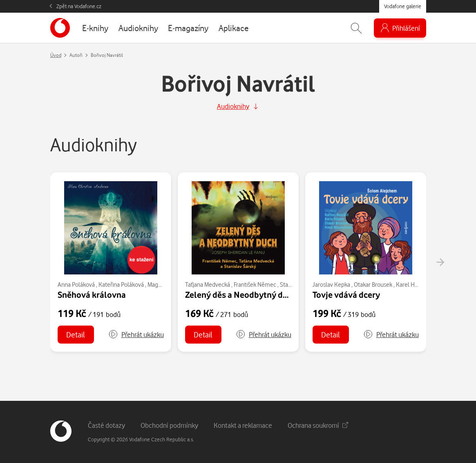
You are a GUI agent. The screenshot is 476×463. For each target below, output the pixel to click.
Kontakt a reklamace (243, 425)
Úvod (56, 55)
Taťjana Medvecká (208, 284)
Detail (76, 334)
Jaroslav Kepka (331, 284)
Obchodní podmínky (169, 425)
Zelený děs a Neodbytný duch (241, 294)
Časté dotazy (106, 425)
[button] (136, 335)
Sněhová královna (92, 294)
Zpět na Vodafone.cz (79, 6)
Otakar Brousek (373, 284)
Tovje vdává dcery (346, 294)
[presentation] (440, 262)
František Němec (255, 284)
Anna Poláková (76, 284)
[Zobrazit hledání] (356, 28)
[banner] (60, 28)
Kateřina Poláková (121, 284)
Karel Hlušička (414, 284)
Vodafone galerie (403, 6)
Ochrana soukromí (318, 425)
